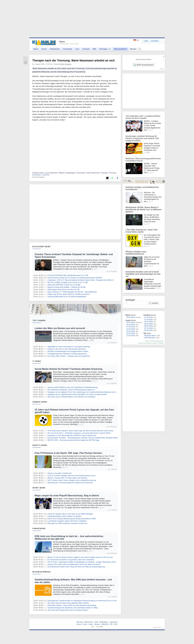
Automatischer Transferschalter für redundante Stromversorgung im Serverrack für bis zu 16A (82, 601)
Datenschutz (89, 622)
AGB (96, 622)
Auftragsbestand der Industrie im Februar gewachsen (67, 354)
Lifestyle (86, 49)
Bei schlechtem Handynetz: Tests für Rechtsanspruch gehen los (71, 390)
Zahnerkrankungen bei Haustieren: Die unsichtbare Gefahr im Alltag (73, 608)
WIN (94, 49)
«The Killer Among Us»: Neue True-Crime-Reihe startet (142, 231)
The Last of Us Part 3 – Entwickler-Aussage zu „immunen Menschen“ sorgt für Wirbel (79, 433)
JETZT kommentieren (143, 65)
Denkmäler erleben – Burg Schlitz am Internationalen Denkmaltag (72, 605)
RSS (116, 624)
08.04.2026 (149, 326)
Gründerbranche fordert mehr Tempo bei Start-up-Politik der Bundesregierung (76, 567)
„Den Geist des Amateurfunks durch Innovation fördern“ (68, 610)
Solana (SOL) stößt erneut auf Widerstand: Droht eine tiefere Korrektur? (74, 564)
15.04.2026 (131, 331)
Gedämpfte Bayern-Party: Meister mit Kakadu (64, 516)
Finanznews (39, 528)
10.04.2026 (149, 322)
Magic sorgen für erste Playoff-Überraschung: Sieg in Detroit (67, 496)
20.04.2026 (131, 317)
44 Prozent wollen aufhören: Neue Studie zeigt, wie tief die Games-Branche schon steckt (80, 431)
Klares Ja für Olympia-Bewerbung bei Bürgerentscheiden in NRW (72, 519)
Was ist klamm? (121, 49)
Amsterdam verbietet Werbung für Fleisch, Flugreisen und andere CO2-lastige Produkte (143, 138)
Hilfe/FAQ (105, 624)
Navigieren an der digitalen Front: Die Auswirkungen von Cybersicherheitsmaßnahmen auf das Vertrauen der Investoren (92, 392)
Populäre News (150, 336)
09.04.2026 (149, 324)
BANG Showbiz (66, 64)
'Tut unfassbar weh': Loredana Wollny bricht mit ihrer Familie (143, 117)
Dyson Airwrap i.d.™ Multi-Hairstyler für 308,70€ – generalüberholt (72, 292)
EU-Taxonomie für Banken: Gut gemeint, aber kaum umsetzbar (71, 560)
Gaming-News (40, 402)
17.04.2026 (131, 327)
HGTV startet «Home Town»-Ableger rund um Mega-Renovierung (72, 480)
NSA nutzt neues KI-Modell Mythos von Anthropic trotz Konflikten (71, 397)
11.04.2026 (149, 320)
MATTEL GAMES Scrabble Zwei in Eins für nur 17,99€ (68, 282)
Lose (77, 49)
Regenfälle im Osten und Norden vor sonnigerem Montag (69, 347)
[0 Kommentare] (38, 177)
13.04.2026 (131, 336)
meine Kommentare (145, 343)
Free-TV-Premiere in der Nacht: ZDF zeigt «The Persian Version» (69, 453)
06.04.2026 (149, 330)
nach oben (157, 627)
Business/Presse (42, 572)
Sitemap (79, 622)
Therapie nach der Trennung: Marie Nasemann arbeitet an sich (74, 60)
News (36, 49)
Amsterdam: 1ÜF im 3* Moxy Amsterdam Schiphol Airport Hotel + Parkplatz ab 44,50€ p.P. (81, 280)
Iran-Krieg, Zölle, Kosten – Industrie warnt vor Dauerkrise (69, 356)
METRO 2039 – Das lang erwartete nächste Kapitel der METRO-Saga (73, 440)
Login (146, 41)
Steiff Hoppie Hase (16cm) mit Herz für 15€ (63, 290)
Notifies (161, 343)
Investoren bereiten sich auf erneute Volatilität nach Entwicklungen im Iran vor (143, 274)
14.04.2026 (131, 333)
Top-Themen (39, 320)
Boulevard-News (42, 246)
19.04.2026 (131, 322)
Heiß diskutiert (150, 338)
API (111, 624)
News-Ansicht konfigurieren (154, 341)
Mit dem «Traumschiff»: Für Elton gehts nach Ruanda (67, 478)
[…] (93, 269)
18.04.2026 (131, 325)
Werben (133, 49)
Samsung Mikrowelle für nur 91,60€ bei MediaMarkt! (67, 297)
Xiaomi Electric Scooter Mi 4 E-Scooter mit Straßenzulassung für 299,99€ (75, 278)
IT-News (37, 361)
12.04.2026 (149, 317)
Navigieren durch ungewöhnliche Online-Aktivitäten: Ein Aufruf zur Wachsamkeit (77, 394)
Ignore (155, 343)
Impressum (114, 622)
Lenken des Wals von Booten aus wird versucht (60, 328)
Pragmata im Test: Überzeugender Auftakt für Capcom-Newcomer (72, 435)
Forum (44, 49)
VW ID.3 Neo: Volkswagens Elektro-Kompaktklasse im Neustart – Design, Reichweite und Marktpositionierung (88, 562)
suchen (153, 303)
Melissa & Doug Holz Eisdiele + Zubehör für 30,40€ (66, 287)
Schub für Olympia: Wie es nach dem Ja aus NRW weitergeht (70, 514)
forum (162, 69)
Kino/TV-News (40, 445)
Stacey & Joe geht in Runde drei (60, 473)
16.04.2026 (131, 329)
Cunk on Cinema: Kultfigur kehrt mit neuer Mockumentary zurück (71, 476)
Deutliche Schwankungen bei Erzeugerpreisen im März (68, 351)
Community (67, 49)
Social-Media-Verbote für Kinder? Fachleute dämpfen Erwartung (69, 369)
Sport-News (39, 488)
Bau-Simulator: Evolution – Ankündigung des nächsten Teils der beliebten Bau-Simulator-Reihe (83, 438)
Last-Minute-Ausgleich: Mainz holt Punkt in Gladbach (67, 521)
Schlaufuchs (55, 49)
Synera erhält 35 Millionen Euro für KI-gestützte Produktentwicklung (73, 387)
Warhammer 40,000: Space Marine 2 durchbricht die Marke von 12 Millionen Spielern (144, 210)
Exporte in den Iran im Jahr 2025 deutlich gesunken (67, 349)
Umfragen (105, 49)
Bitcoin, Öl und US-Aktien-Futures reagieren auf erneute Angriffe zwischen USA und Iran (80, 557)
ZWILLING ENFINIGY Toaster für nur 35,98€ (64, 285)
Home (79, 624)
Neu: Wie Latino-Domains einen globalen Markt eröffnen (68, 603)
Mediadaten (104, 622)
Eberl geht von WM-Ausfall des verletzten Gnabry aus (67, 523)
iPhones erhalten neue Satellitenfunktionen (136, 253)
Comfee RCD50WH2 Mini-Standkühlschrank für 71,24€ (68, 275)
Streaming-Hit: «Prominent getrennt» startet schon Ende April (70, 483)
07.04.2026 (149, 328)
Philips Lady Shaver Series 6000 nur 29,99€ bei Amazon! (69, 294)
